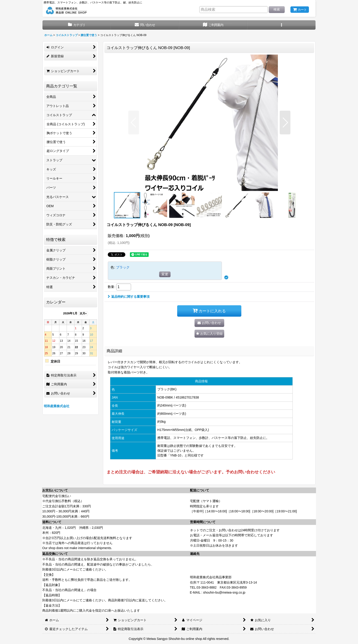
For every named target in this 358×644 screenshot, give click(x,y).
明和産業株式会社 (57, 406)
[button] (281, 25)
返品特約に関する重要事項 (129, 297)
